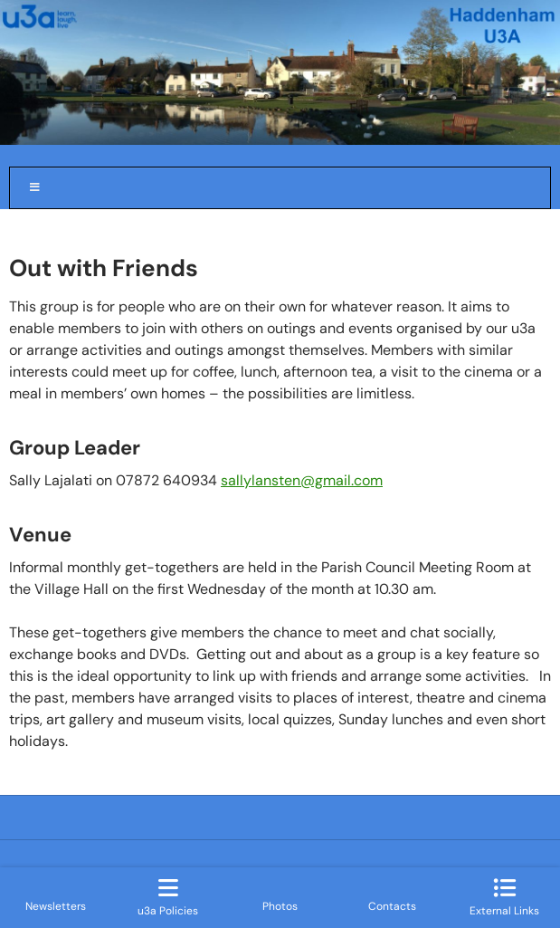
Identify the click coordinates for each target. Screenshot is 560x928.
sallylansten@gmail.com (302, 480)
